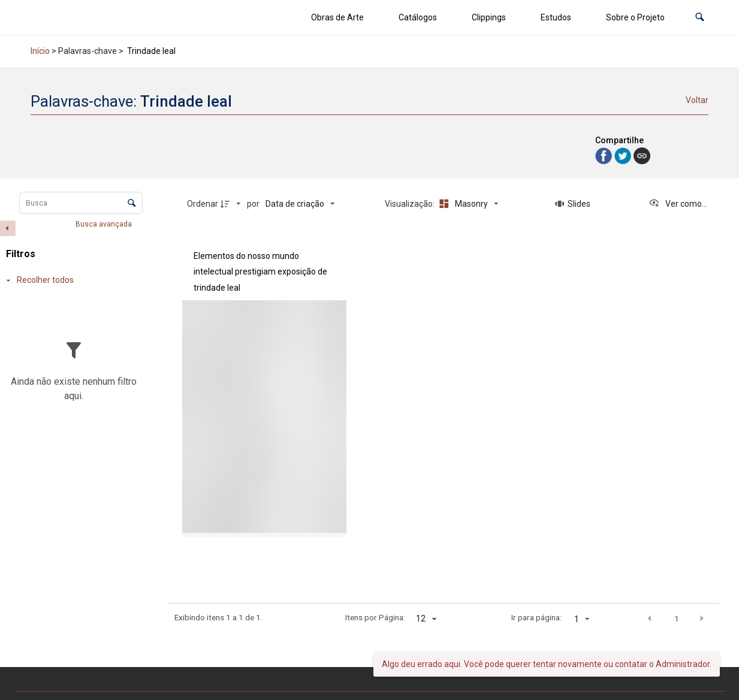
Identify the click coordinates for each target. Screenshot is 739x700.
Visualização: (411, 204)
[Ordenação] (300, 204)
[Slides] (573, 204)
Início (40, 51)
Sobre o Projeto (635, 17)
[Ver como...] (678, 204)
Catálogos (418, 17)
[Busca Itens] (81, 203)
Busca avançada (105, 224)
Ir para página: (536, 617)
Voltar (697, 100)
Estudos (556, 17)
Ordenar (203, 204)
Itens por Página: (375, 617)
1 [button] (677, 618)
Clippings (489, 17)
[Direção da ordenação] (232, 204)
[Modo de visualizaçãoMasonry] (467, 204)
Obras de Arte (337, 17)
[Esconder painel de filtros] (8, 228)
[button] (700, 18)
